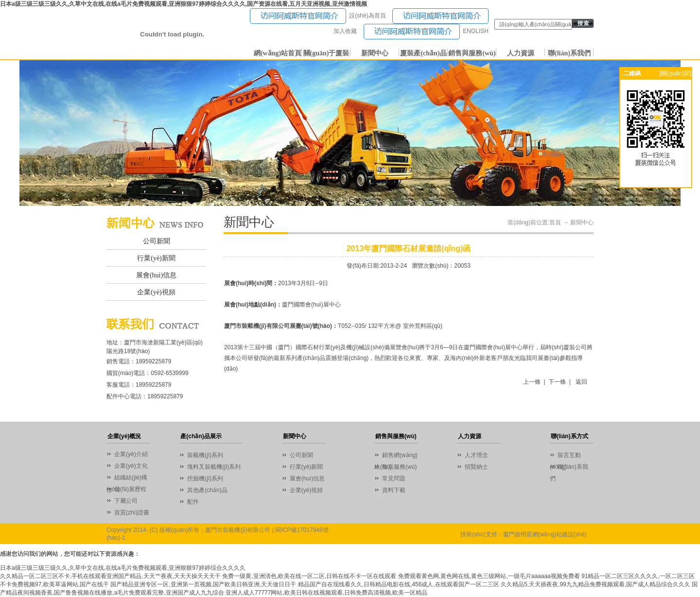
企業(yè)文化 (131, 466)
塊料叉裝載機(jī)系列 (214, 467)
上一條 (532, 382)
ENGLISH (476, 31)
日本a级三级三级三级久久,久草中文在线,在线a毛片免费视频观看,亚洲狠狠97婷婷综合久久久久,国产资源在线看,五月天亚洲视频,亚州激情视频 (184, 4)
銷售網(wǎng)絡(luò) (396, 456)
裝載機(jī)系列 (205, 455)
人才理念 (476, 455)
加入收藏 (345, 31)
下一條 (557, 382)
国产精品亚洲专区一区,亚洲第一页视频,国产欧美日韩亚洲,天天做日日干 (203, 584)
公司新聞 (157, 241)
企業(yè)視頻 (156, 292)
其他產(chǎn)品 (207, 490)
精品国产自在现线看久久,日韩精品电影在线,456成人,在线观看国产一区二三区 (399, 584)
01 (350, 133)
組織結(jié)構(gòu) (127, 479)
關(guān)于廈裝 (326, 53)
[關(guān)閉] (675, 73)
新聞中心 (375, 53)
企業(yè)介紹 (131, 454)
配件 (193, 502)
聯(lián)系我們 (569, 53)
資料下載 (394, 490)
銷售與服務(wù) (472, 53)
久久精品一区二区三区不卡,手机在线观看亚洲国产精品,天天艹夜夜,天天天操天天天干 (110, 576)
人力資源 (521, 53)
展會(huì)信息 (156, 275)
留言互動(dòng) (565, 456)
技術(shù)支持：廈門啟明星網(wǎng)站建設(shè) (524, 534)
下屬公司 (126, 501)
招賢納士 (476, 467)
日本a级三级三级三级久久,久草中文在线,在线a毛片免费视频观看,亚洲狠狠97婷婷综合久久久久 (123, 568)
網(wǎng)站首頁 (278, 53)
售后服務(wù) (399, 467)
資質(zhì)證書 (132, 512)
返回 (581, 382)
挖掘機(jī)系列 (205, 478)
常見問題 (394, 478)
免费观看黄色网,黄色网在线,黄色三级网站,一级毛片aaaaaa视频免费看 (489, 576)
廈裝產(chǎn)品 (423, 53)
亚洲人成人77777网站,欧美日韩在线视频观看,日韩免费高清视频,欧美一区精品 (326, 593)
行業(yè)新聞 (156, 258)
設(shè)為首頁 (367, 16)
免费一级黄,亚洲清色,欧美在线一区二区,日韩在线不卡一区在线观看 (309, 576)
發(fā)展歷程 (130, 489)
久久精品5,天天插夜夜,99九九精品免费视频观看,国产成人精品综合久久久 (595, 584)
